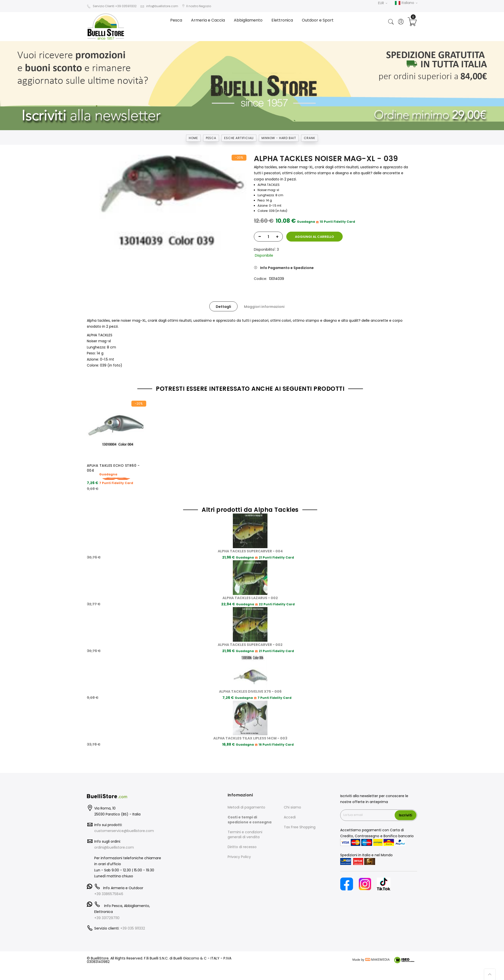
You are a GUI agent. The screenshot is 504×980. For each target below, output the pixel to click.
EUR (383, 3)
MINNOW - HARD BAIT (279, 138)
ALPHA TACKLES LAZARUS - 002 (250, 586)
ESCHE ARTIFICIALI (239, 138)
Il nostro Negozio (196, 6)
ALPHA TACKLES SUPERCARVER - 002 (250, 633)
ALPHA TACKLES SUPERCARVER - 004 (250, 539)
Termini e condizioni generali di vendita (245, 823)
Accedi (290, 805)
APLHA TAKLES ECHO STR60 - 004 (113, 468)
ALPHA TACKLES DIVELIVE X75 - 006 (250, 680)
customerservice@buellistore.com (124, 819)
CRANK (309, 138)
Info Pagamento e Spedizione (287, 268)
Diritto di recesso (242, 835)
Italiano (406, 3)
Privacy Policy (239, 845)
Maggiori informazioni (264, 307)
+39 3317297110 (107, 906)
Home (193, 138)
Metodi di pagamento (246, 795)
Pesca (211, 138)
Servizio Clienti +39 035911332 (112, 6)
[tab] (223, 306)
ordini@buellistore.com (114, 836)
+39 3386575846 (109, 882)
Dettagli (223, 307)
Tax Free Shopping (300, 815)
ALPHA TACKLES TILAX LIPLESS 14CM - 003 (250, 727)
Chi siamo (292, 795)
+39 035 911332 (133, 917)
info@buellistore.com (159, 6)
